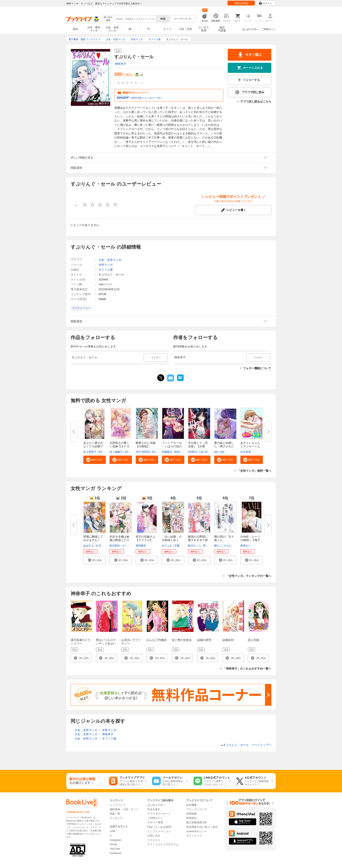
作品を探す (154, 809)
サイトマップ (194, 836)
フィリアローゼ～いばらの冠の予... (172, 446)
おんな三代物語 (156, 640)
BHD (177, 452)
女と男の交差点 (182, 640)
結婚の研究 (204, 640)
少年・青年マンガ (94, 29)
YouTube (115, 849)
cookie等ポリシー (197, 831)
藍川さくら (195, 546)
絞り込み (108, 19)
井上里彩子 (90, 452)
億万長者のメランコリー (81, 642)
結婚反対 (228, 640)
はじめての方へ (251, 29)
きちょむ (167, 546)
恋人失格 (253, 640)
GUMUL (193, 452)
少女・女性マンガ (112, 29)
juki (222, 452)
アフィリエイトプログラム (163, 844)
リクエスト (154, 840)
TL (149, 29)
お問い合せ (154, 836)
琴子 (206, 546)
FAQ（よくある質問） (160, 827)
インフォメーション (159, 831)
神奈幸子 (121, 64)
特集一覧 (115, 814)
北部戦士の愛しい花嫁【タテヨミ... (119, 446)
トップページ (118, 805)
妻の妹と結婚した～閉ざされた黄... (224, 446)
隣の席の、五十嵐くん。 (224, 538)
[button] (95, 460)
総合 (75, 29)
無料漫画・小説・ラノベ (124, 809)
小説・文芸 (185, 29)
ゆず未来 (246, 452)
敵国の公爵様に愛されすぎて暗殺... (198, 540)
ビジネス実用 (204, 29)
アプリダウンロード (159, 814)
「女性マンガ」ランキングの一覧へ (249, 576)
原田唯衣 (141, 546)
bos (216, 452)
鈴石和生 (115, 546)
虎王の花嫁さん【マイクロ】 (146, 538)
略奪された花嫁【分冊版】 (146, 445)
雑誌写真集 (222, 29)
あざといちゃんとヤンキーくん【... (250, 446)
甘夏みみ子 (181, 546)
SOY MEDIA (143, 452)
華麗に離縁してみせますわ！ (93, 538)
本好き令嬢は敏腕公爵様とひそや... (119, 540)
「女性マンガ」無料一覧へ (254, 471)
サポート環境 (155, 822)
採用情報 (192, 814)
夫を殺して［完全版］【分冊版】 (198, 446)
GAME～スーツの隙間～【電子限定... (250, 540)
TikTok (113, 844)
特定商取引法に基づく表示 (202, 827)
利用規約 (192, 818)
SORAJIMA (105, 452)
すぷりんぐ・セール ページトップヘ (246, 745)
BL (130, 29)
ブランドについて (197, 809)
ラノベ (167, 29)
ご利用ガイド (268, 29)
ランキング (116, 818)
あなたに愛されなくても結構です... (93, 446)
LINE (113, 831)
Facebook (115, 853)
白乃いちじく (104, 546)
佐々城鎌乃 (116, 452)
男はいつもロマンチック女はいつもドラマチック (106, 645)
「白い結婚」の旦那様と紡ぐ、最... (172, 540)
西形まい (246, 546)
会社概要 (192, 805)
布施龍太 (167, 452)
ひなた (228, 546)
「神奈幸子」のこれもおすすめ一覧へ (247, 669)
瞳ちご (218, 546)
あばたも (89, 546)
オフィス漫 (106, 270)
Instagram (115, 840)
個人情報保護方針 (197, 822)
